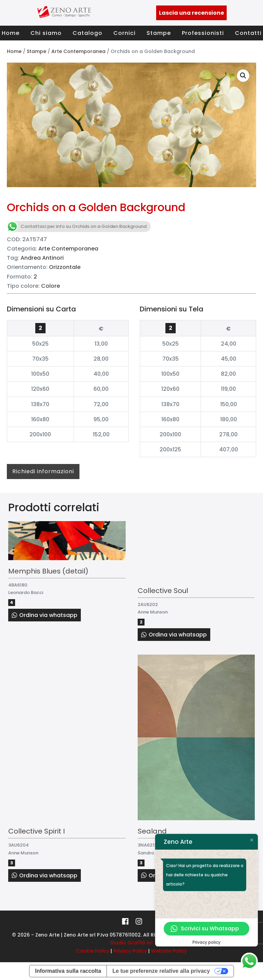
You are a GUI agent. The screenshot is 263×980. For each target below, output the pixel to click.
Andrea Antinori (42, 258)
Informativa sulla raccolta (68, 971)
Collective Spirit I (36, 831)
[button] (243, 76)
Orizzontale (65, 267)
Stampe (159, 33)
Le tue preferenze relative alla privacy (161, 971)
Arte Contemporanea (78, 51)
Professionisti (203, 33)
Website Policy (169, 951)
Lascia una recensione (191, 13)
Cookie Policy (93, 951)
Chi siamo (46, 33)
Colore (51, 286)
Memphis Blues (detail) (48, 571)
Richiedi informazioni (43, 471)
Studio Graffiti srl (131, 943)
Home (11, 33)
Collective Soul (163, 591)
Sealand (152, 831)
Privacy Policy (130, 951)
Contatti (248, 33)
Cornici (124, 33)
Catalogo (87, 33)
